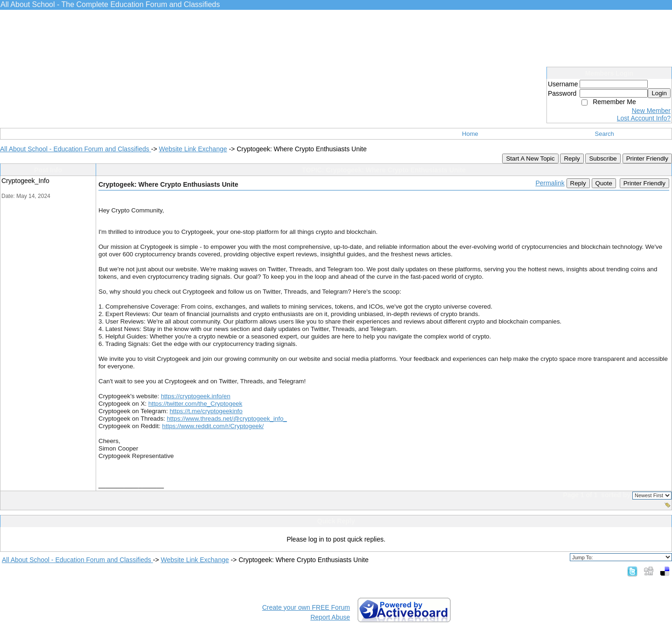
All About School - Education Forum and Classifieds (76, 149)
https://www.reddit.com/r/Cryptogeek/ (213, 426)
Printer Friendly (647, 158)
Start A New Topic (530, 158)
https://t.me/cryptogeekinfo (206, 411)
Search (605, 134)
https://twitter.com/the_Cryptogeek (196, 404)
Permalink (550, 183)
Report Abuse (330, 617)
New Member (651, 111)
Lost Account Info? (644, 118)
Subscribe (603, 158)
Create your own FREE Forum (306, 607)
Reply (572, 158)
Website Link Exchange (193, 149)
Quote (604, 183)
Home (470, 134)
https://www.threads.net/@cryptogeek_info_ (227, 419)
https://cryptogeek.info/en (196, 396)
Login (659, 93)
